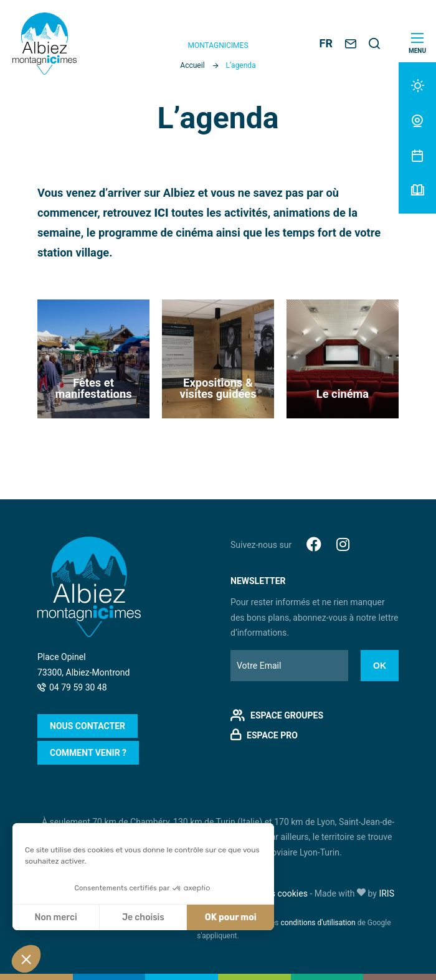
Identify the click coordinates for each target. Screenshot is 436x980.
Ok (380, 666)
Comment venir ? (88, 753)
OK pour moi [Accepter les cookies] (231, 917)
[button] (26, 959)
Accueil (192, 65)
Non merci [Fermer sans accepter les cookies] (55, 917)
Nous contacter (88, 726)
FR (326, 43)
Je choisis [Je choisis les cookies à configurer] (143, 917)
